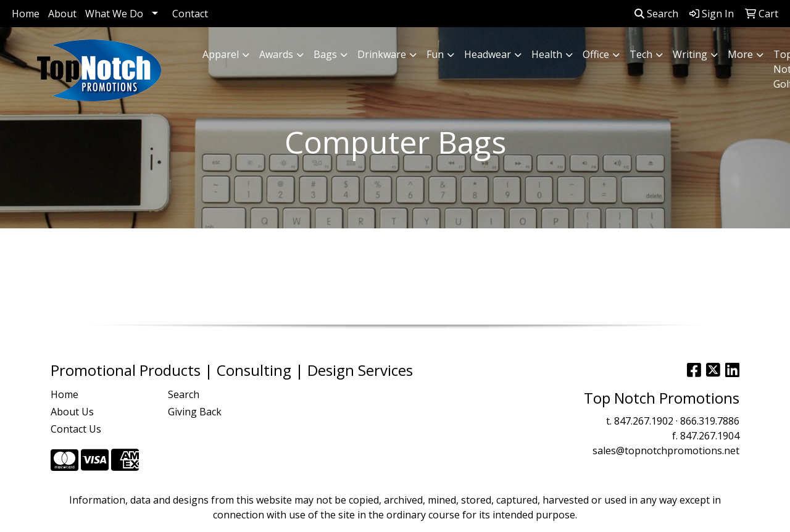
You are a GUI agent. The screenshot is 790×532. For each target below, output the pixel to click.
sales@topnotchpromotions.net (666, 451)
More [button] (740, 54)
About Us (72, 412)
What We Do (114, 14)
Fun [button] (435, 54)
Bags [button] (325, 54)
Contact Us (76, 429)
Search (656, 14)
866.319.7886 (710, 421)
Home (26, 14)
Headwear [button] (488, 54)
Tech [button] (641, 54)
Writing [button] (690, 54)
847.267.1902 (644, 421)
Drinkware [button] (382, 54)
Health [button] (547, 54)
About (62, 14)
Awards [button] (276, 54)
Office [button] (596, 54)
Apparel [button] (221, 54)
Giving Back (195, 412)
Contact (190, 14)
